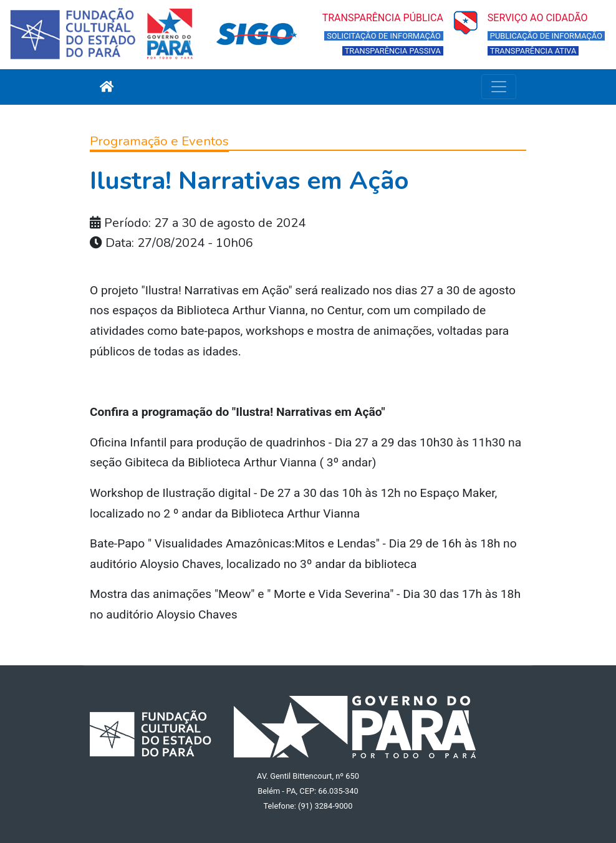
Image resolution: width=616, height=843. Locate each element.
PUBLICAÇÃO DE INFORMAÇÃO (546, 36)
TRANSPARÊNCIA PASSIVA (393, 51)
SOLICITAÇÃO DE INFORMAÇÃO (384, 36)
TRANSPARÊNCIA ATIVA (533, 51)
